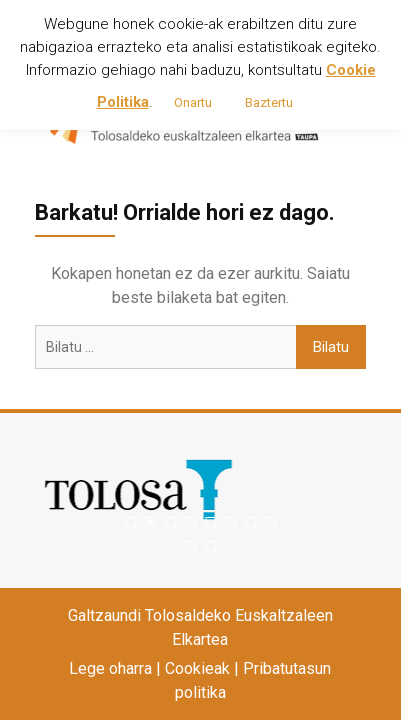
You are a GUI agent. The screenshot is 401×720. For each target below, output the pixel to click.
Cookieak (197, 668)
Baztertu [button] (269, 102)
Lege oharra (110, 668)
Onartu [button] (193, 102)
